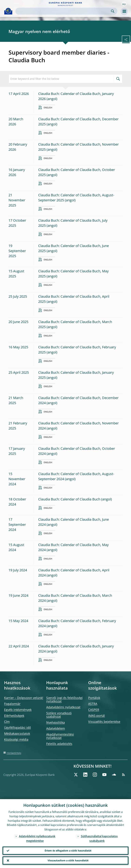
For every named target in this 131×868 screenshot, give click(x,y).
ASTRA (93, 704)
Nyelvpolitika (56, 722)
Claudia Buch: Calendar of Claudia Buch (69, 499)
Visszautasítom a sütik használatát (68, 860)
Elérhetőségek (14, 716)
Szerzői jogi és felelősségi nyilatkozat (64, 699)
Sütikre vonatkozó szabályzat (59, 715)
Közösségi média (16, 739)
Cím (7, 722)
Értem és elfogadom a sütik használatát (68, 851)
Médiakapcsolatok (17, 733)
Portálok (94, 698)
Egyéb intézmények (18, 710)
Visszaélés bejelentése (104, 722)
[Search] (64, 11)
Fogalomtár (12, 704)
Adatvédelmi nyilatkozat (63, 707)
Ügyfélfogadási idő (17, 728)
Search (113, 11)
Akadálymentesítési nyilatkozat (60, 736)
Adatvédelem (56, 728)
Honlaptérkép (14, 753)
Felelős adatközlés (59, 744)
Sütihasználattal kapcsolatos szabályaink (99, 838)
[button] (124, 4)
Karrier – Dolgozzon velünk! (24, 698)
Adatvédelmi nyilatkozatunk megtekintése (37, 838)
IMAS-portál (97, 716)
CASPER (94, 710)
